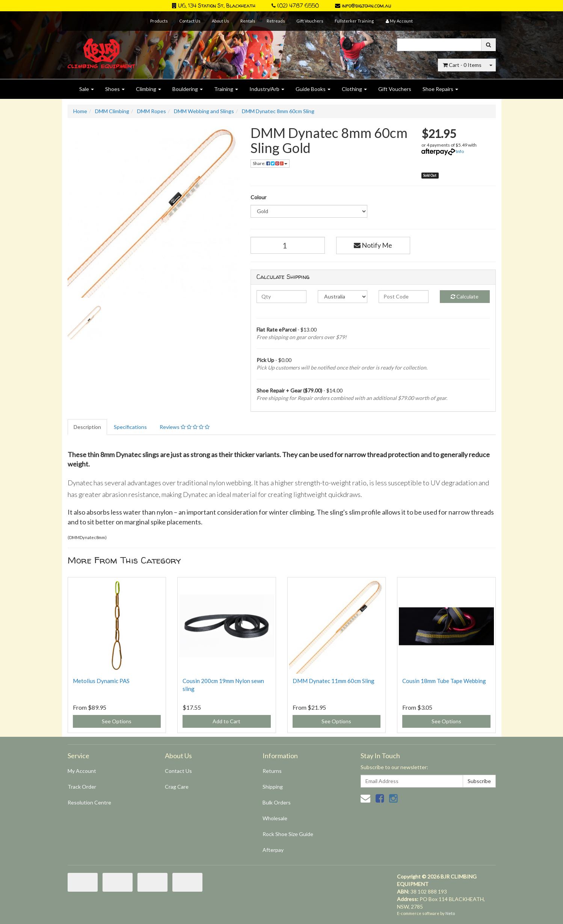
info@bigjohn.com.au (363, 5)
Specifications (130, 427)
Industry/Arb (267, 89)
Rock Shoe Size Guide (288, 834)
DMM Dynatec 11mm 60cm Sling (334, 681)
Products (159, 21)
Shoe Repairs (440, 89)
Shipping (273, 787)
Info (460, 151)
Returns (272, 771)
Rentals (248, 21)
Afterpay (273, 850)
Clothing (354, 89)
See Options (117, 721)
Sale (87, 89)
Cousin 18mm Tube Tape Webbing (444, 681)
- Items (462, 65)
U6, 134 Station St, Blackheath (214, 5)
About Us (220, 21)
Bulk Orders (277, 802)
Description (87, 427)
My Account (82, 771)
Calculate (465, 296)
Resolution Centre (89, 802)
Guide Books (313, 89)
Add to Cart (226, 721)
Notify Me (373, 245)
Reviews (185, 427)
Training (226, 89)
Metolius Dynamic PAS (101, 681)
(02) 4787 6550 (295, 5)
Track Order (82, 787)
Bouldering (188, 89)
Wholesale (275, 818)
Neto (450, 913)
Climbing (149, 89)
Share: (270, 163)
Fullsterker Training (354, 21)
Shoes (115, 89)
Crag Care (177, 787)
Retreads (276, 21)
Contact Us (190, 21)
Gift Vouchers (310, 21)
